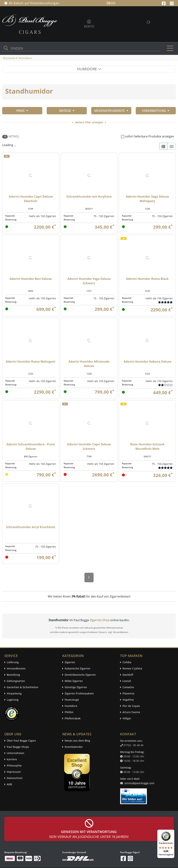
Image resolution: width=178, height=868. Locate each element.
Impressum (14, 772)
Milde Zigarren (74, 681)
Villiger (127, 719)
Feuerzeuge (72, 700)
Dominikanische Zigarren (80, 675)
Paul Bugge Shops (18, 747)
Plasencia (128, 694)
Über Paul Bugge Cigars (21, 741)
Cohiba (127, 662)
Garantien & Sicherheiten (23, 687)
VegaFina (128, 700)
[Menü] (172, 832)
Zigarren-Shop (100, 620)
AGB (9, 784)
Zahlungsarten (16, 681)
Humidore (71, 706)
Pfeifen (69, 712)
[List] (163, 146)
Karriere (12, 759)
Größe (67, 111)
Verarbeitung (156, 111)
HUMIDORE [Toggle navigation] (89, 69)
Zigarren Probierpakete (79, 694)
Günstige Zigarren (76, 687)
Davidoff (128, 675)
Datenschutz (15, 778)
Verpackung (14, 694)
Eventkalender (74, 747)
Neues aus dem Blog (77, 741)
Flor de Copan (131, 706)
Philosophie (14, 766)
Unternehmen (15, 753)
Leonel (127, 681)
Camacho (128, 687)
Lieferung (13, 662)
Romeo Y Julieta (132, 669)
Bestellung (13, 675)
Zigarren (70, 662)
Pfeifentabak (73, 719)
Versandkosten (16, 669)
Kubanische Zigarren (77, 669)
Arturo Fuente (131, 712)
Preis (22, 111)
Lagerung (13, 700)
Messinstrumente (111, 111)
